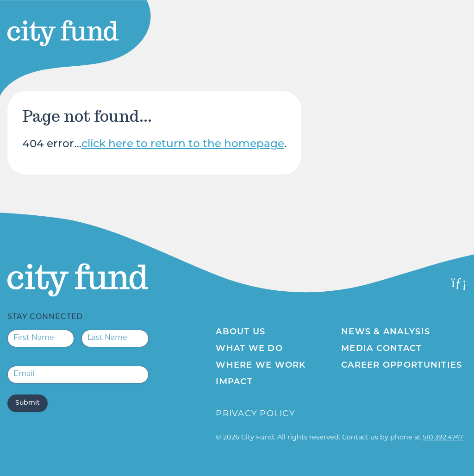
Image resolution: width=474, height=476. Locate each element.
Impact (234, 382)
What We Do (249, 349)
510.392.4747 (443, 438)
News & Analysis (386, 332)
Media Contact (381, 349)
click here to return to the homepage (183, 145)
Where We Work (261, 366)
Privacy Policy (255, 414)
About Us (240, 332)
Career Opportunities (402, 366)
